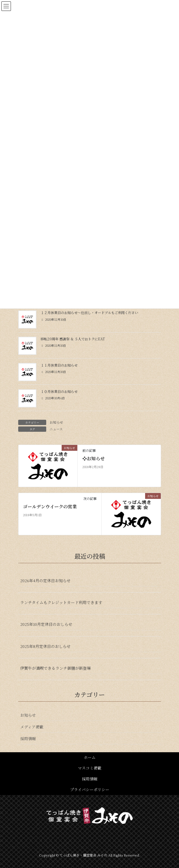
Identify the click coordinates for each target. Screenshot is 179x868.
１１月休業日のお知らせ (59, 365)
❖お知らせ (94, 459)
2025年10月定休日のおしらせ (46, 624)
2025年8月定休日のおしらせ (45, 646)
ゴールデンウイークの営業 (50, 507)
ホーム (90, 757)
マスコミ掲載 (90, 768)
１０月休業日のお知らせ (59, 391)
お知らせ (56, 422)
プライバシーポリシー (90, 789)
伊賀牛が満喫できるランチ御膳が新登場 (55, 668)
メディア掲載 (32, 727)
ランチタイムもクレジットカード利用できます (61, 602)
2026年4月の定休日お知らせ (45, 581)
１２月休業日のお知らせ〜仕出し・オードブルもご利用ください (89, 313)
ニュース (56, 429)
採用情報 (28, 739)
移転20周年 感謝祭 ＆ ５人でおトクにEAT (73, 339)
